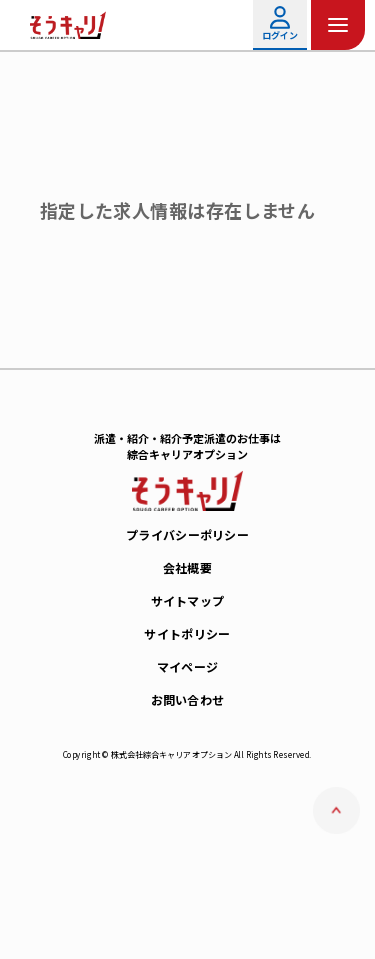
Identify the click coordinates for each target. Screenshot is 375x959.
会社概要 (187, 567)
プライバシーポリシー (187, 534)
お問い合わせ (188, 699)
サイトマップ (188, 600)
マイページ (188, 666)
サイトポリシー (187, 633)
